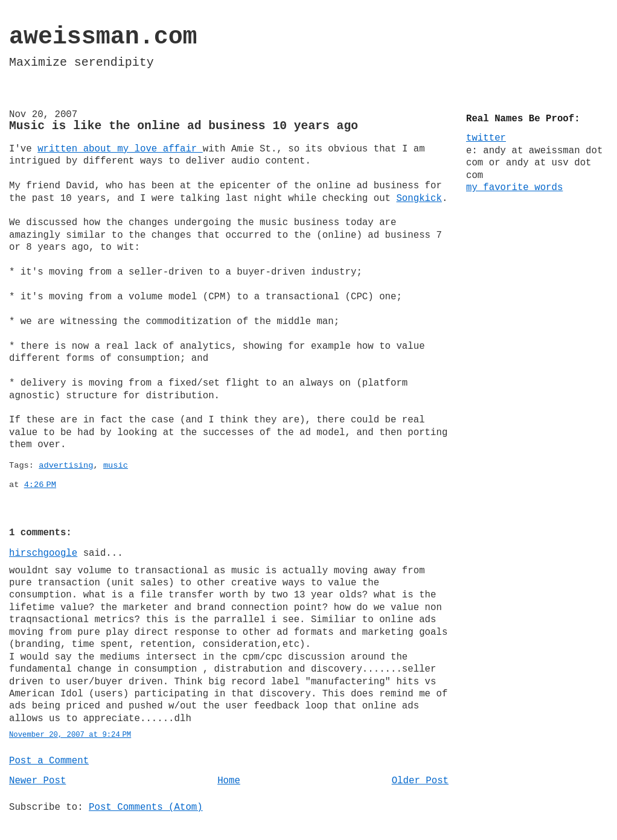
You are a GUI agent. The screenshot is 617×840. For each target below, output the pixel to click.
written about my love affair (120, 149)
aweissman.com (103, 37)
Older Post (420, 781)
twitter (486, 138)
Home (229, 781)
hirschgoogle (43, 553)
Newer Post (37, 781)
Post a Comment (49, 761)
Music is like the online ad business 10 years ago (184, 126)
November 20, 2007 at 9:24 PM (70, 735)
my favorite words (514, 188)
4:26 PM (40, 485)
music (116, 466)
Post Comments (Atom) (146, 807)
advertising (66, 466)
